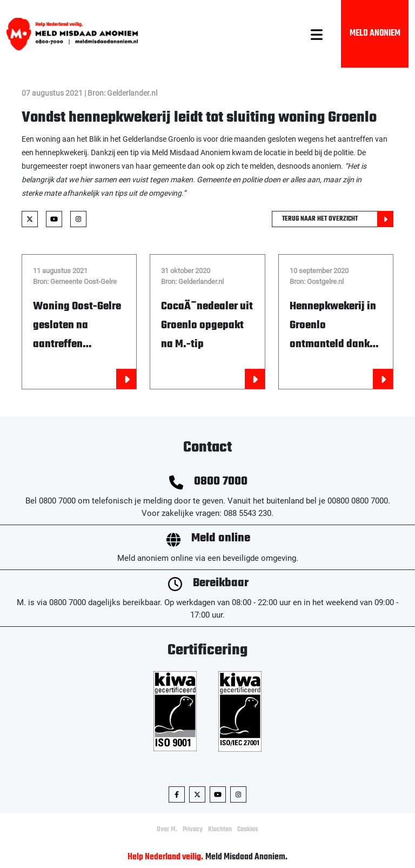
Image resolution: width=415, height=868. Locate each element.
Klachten (220, 830)
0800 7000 (221, 482)
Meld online (221, 538)
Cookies (248, 830)
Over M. (167, 830)
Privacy (193, 830)
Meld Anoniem (375, 34)
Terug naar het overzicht (338, 219)
